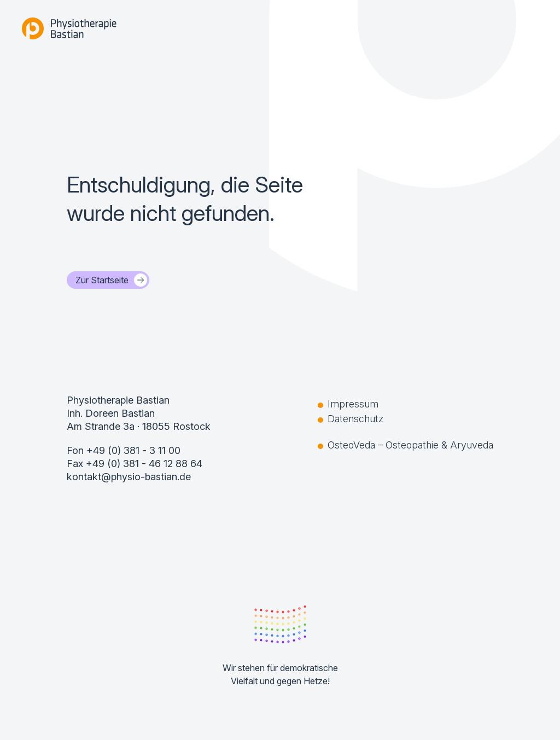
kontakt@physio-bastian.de (129, 477)
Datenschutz (355, 419)
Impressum (353, 404)
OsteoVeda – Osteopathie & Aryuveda (410, 445)
